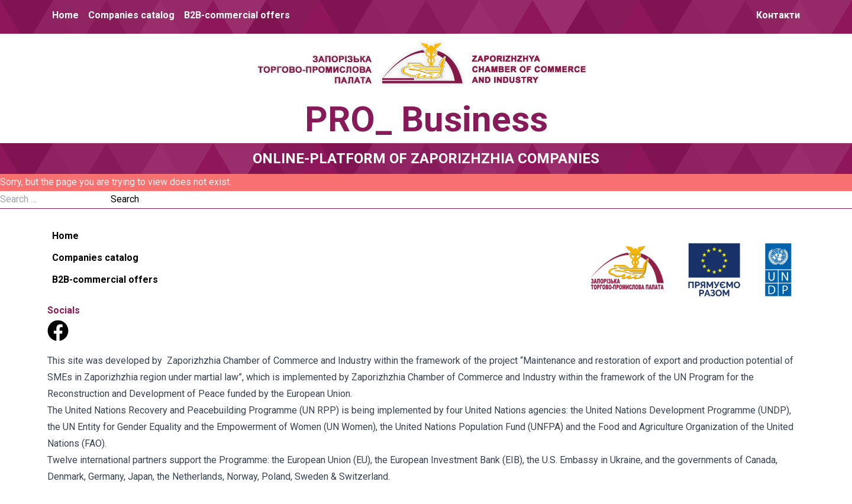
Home (65, 15)
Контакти (778, 15)
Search (125, 199)
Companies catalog (131, 15)
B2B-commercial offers (237, 15)
